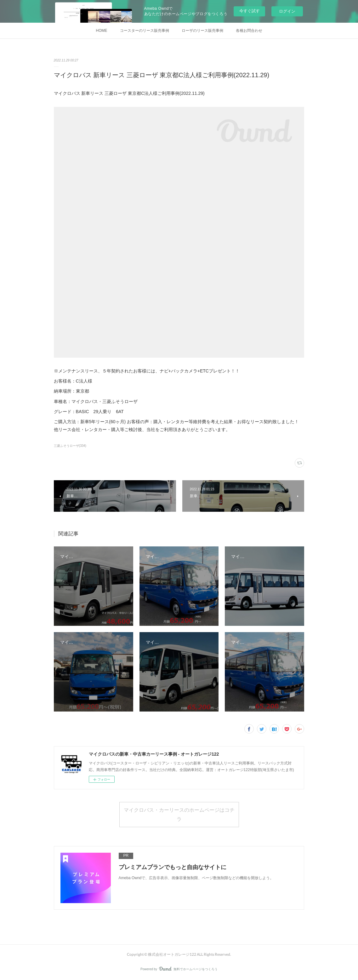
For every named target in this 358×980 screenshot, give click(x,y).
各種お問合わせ (249, 31)
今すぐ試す (250, 11)
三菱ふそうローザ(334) (70, 446)
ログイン (287, 11)
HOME (102, 31)
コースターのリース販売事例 (145, 31)
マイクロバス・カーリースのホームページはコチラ (179, 814)
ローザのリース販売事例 (202, 31)
